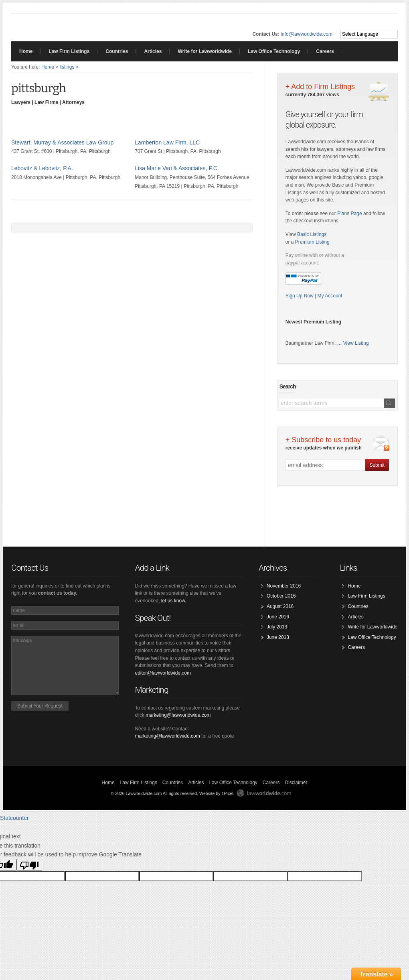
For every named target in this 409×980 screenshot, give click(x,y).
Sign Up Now (300, 296)
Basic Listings (312, 234)
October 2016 (281, 596)
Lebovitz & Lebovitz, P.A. (42, 168)
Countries (117, 51)
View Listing (356, 343)
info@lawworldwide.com (307, 34)
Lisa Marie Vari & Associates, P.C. (177, 168)
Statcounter (14, 818)
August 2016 (280, 606)
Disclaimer (296, 783)
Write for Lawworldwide (204, 51)
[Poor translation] (29, 865)
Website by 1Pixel (216, 793)
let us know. (174, 601)
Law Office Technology (274, 51)
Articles (153, 51)
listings (67, 67)
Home (26, 51)
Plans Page (349, 213)
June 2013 (278, 637)
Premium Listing (312, 242)
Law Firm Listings (69, 51)
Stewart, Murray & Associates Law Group (62, 142)
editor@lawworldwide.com (163, 673)
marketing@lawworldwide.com (178, 715)
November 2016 (284, 586)
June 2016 (278, 617)
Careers (325, 51)
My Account (330, 296)
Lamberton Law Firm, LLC (167, 142)
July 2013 (277, 627)
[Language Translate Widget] (369, 34)
